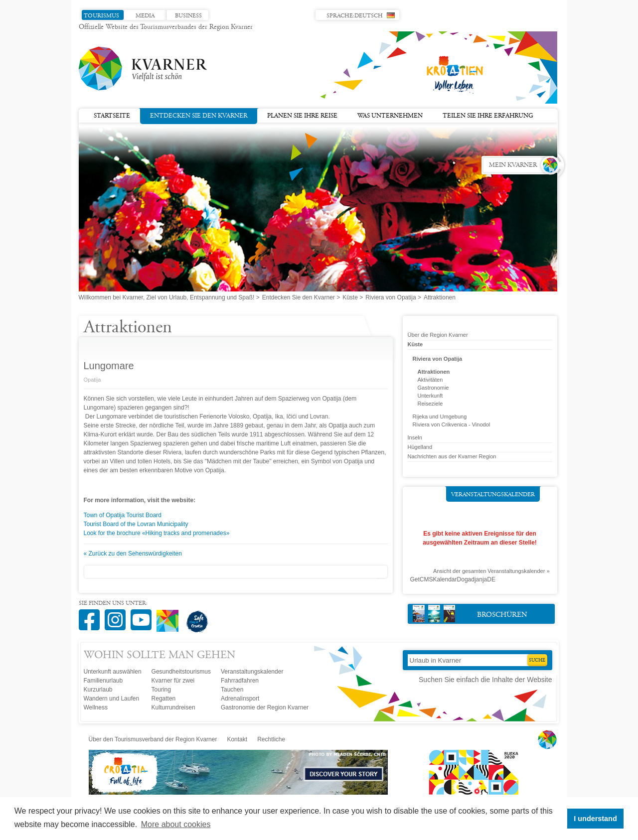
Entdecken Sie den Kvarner (199, 115)
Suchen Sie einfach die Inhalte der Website (485, 680)
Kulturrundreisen (173, 707)
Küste (350, 297)
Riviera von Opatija (391, 297)
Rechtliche (271, 739)
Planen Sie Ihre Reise (302, 116)
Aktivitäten (430, 380)
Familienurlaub (103, 681)
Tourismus (101, 16)
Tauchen (232, 690)
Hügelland (420, 447)
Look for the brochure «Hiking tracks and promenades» (157, 533)
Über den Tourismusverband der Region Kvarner (153, 739)
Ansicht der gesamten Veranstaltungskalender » (491, 571)
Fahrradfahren (240, 681)
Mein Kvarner (513, 165)
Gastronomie (433, 388)
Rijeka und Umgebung (440, 417)
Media (145, 16)
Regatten (164, 699)
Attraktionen (434, 372)
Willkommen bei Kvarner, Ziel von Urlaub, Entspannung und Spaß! (167, 297)
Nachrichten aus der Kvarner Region (452, 456)
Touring (161, 690)
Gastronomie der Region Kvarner (265, 707)
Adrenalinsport (240, 699)
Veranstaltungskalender (493, 495)
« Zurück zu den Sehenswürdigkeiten (133, 554)
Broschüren (470, 614)
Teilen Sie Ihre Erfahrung (488, 116)
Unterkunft (430, 396)
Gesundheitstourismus (181, 672)
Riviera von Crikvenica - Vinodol (452, 424)
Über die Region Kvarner (438, 335)
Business (188, 16)
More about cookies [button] (176, 824)
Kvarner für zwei (173, 681)
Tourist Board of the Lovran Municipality (136, 524)
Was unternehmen (390, 116)
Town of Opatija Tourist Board (123, 515)
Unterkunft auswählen (113, 672)
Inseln (415, 437)
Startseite (112, 116)
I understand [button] (595, 819)
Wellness (96, 707)
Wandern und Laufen (112, 699)
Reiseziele (430, 404)
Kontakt (237, 739)
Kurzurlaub (98, 690)
